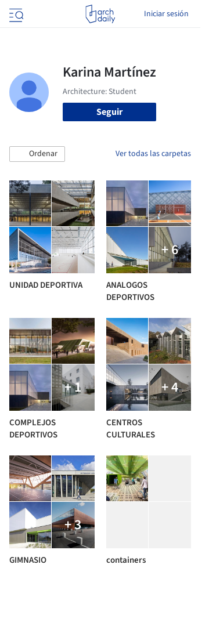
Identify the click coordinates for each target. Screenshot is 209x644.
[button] (37, 154)
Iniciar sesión (166, 14)
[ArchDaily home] (100, 14)
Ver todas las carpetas (153, 154)
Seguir (109, 112)
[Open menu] (15, 14)
